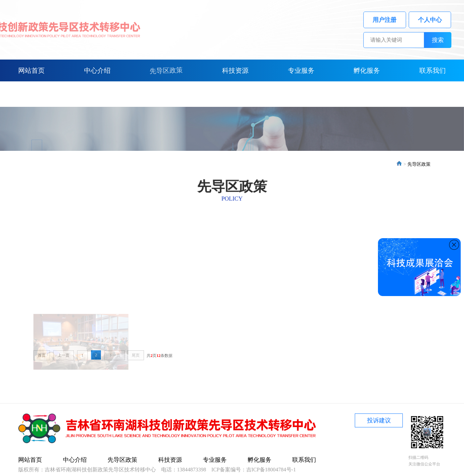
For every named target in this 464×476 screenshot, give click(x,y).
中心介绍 (97, 70)
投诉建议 (379, 420)
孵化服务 (367, 70)
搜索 (445, 40)
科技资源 (235, 70)
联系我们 (433, 70)
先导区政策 (166, 70)
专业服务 (301, 70)
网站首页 (31, 70)
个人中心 (437, 20)
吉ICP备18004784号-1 (271, 470)
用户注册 (392, 20)
